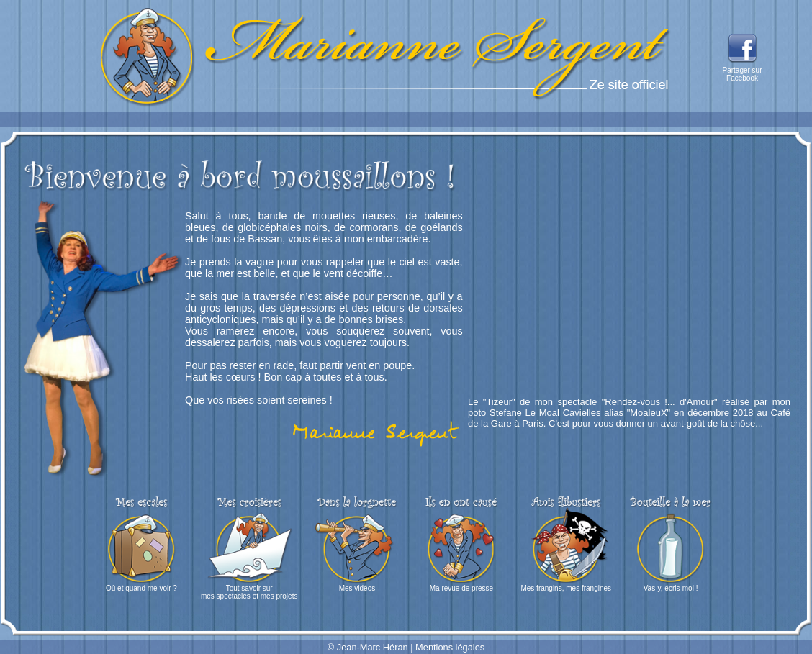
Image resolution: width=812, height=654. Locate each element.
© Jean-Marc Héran (368, 647)
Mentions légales (450, 647)
